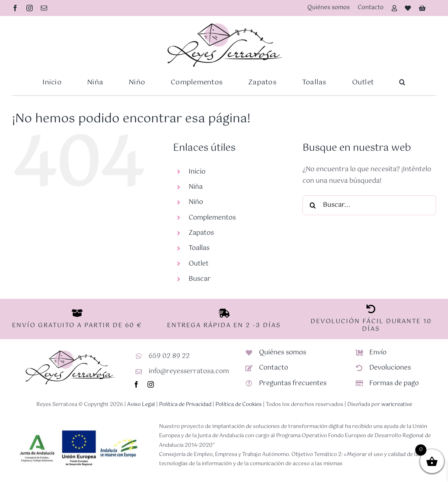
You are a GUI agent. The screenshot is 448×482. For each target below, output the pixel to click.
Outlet (199, 264)
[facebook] (15, 8)
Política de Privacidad (185, 405)
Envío (378, 353)
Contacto (274, 368)
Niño (196, 202)
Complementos (212, 218)
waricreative (397, 405)
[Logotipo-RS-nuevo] (224, 24)
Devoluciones (390, 368)
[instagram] (30, 8)
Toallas (199, 248)
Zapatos (201, 233)
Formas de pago (394, 383)
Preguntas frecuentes (293, 383)
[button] (402, 82)
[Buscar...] (369, 205)
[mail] (44, 8)
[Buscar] (313, 205)
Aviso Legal (141, 405)
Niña (196, 187)
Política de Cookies (239, 405)
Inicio (197, 172)
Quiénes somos (283, 353)
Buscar (200, 279)
